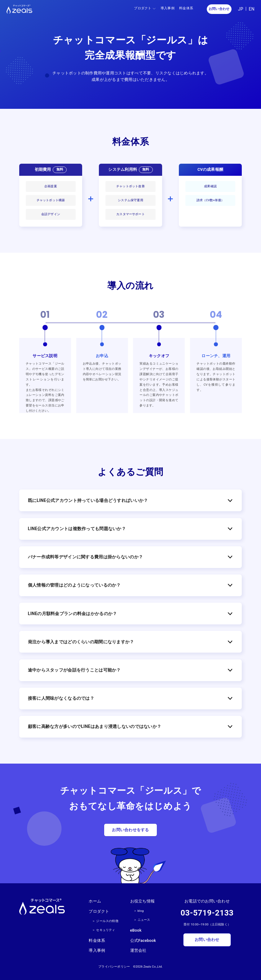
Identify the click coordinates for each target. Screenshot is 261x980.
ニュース (144, 920)
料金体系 (186, 8)
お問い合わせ (219, 9)
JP (241, 9)
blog (141, 911)
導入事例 (168, 8)
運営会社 (138, 950)
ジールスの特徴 (107, 921)
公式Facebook (143, 940)
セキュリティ (106, 930)
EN (252, 9)
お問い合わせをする (130, 830)
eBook (136, 930)
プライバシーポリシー (114, 967)
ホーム (95, 901)
